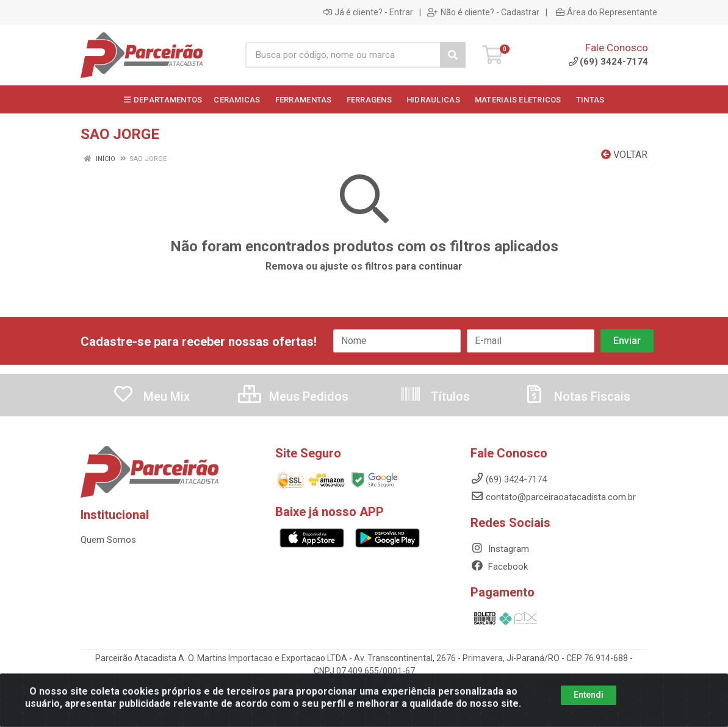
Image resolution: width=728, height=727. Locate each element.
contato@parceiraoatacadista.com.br (553, 497)
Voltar (624, 155)
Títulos (435, 396)
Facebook (499, 567)
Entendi (589, 705)
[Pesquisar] (453, 55)
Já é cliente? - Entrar (368, 12)
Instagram (500, 549)
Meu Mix (151, 396)
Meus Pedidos (293, 396)
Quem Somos (108, 540)
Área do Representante (607, 12)
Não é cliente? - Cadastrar (483, 12)
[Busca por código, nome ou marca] (343, 55)
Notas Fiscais (577, 396)
